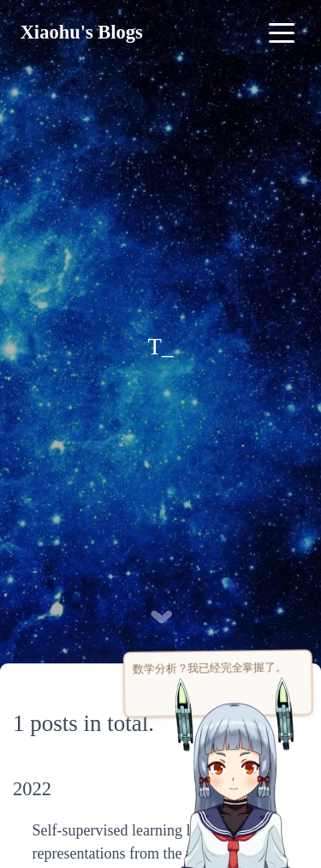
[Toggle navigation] (281, 32)
